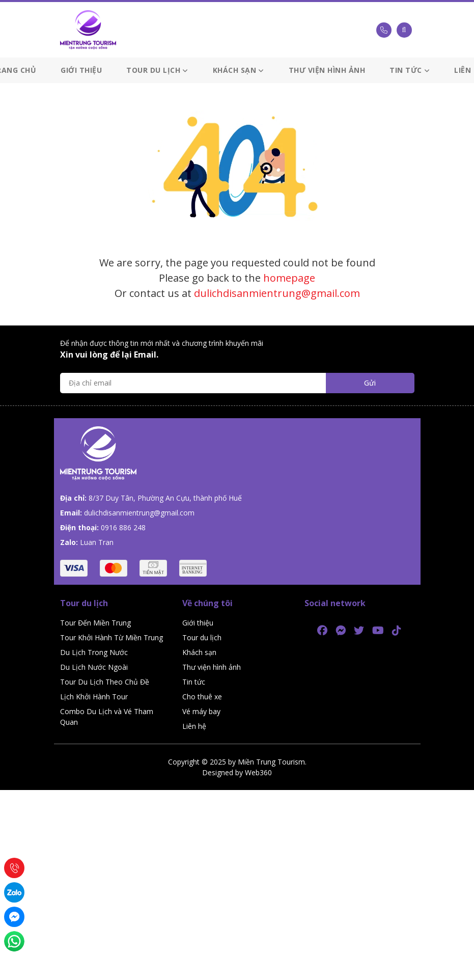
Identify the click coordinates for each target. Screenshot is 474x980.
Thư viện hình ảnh (327, 70)
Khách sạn (239, 70)
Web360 (258, 772)
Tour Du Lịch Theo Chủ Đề (105, 682)
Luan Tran (97, 542)
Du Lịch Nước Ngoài (94, 667)
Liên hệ (194, 726)
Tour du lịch (157, 70)
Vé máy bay (201, 711)
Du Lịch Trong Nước (94, 652)
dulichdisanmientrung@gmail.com (277, 293)
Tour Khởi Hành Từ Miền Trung (111, 637)
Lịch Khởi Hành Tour (94, 697)
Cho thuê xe (202, 697)
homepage (289, 278)
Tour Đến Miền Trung (95, 623)
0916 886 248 (123, 527)
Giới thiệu (81, 70)
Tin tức (410, 70)
